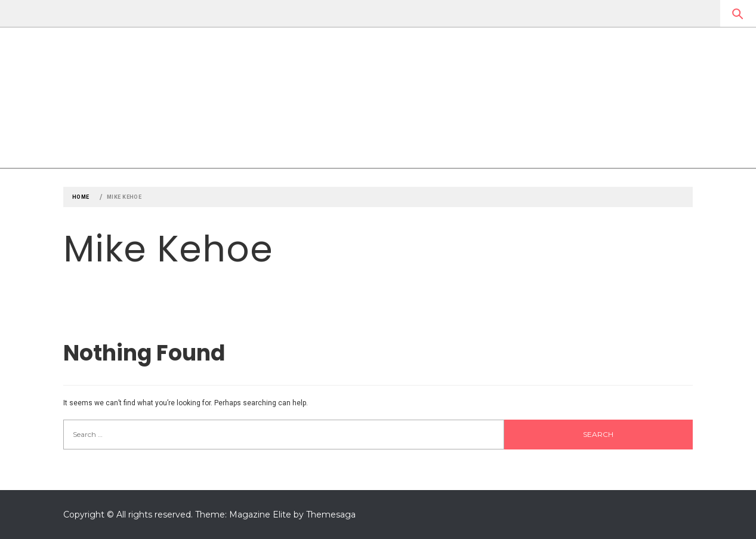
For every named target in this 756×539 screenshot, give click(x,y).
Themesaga (331, 515)
